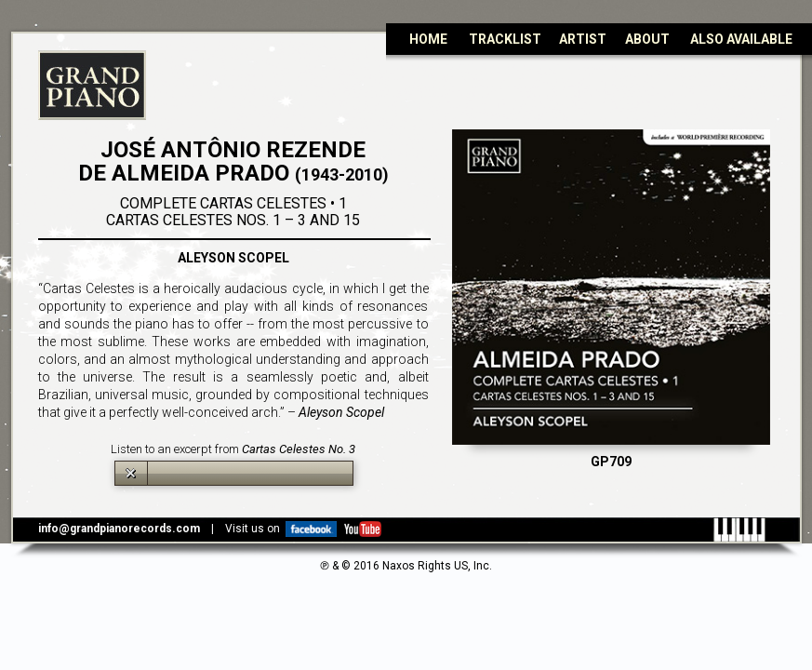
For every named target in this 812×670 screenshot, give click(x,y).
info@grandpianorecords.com (119, 529)
